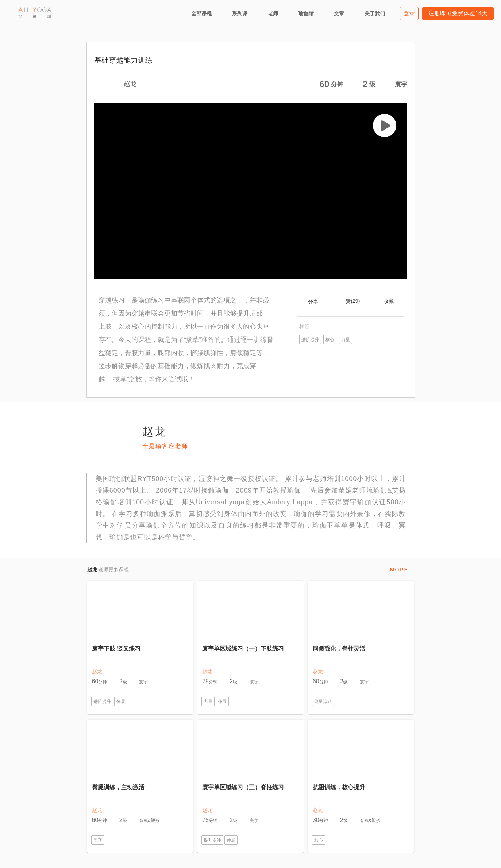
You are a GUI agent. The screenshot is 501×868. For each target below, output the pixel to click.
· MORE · (399, 570)
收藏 (389, 301)
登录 (409, 13)
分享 (313, 302)
